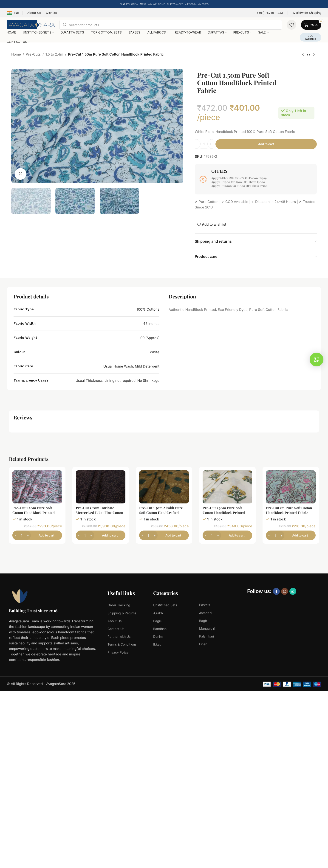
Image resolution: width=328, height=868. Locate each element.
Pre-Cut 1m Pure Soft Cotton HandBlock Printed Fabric (289, 510)
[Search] (171, 25)
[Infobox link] (270, 13)
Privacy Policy (118, 652)
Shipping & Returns (122, 613)
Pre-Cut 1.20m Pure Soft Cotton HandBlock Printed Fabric (34, 513)
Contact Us (116, 629)
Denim (158, 636)
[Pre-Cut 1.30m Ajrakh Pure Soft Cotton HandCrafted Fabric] (164, 487)
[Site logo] (31, 24)
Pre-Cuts (33, 54)
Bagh (203, 621)
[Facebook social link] (276, 591)
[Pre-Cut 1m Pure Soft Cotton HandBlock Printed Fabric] (291, 487)
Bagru (158, 621)
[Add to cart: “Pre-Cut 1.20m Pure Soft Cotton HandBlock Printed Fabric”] (37, 535)
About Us (115, 621)
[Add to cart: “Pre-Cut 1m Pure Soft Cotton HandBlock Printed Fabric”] (291, 535)
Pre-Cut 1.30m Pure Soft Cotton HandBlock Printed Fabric (224, 513)
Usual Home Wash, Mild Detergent (131, 366)
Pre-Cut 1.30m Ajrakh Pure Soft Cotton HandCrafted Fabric (161, 513)
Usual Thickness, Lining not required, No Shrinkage (117, 381)
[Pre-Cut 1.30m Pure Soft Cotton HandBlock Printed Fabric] (227, 487)
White (155, 352)
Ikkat (157, 644)
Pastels (205, 605)
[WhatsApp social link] (293, 591)
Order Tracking (119, 605)
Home (16, 54)
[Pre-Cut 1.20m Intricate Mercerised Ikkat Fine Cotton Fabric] (101, 487)
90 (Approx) (150, 338)
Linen (203, 644)
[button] (317, 360)
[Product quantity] (204, 144)
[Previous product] (303, 55)
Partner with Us (119, 636)
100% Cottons (148, 309)
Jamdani (206, 613)
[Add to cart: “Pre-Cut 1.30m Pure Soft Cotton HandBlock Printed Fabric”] (227, 535)
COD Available (311, 37)
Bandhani (160, 629)
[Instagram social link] (285, 591)
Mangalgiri (207, 628)
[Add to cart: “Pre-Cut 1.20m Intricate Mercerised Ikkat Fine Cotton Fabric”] (101, 535)
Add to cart (266, 144)
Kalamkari (206, 636)
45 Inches (151, 324)
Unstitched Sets (165, 605)
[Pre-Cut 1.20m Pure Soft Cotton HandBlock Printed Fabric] (37, 487)
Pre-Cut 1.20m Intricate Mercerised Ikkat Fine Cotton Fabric (99, 513)
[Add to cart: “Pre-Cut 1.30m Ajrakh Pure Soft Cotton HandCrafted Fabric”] (164, 535)
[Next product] (314, 55)
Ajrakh (158, 613)
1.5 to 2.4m (54, 54)
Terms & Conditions (122, 644)
